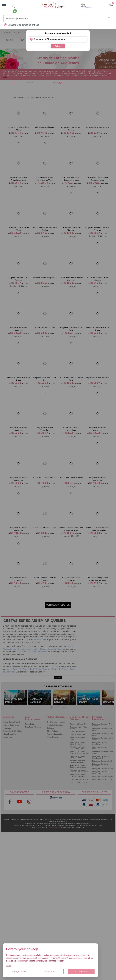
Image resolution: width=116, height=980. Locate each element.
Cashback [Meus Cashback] (86, 7)
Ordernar (29, 83)
